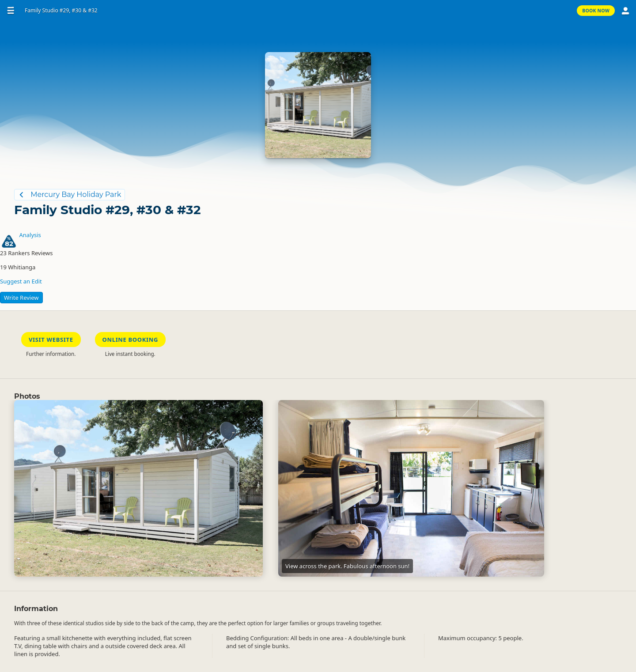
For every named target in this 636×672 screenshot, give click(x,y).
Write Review (21, 298)
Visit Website (51, 340)
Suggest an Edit (21, 281)
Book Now (596, 11)
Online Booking (130, 340)
